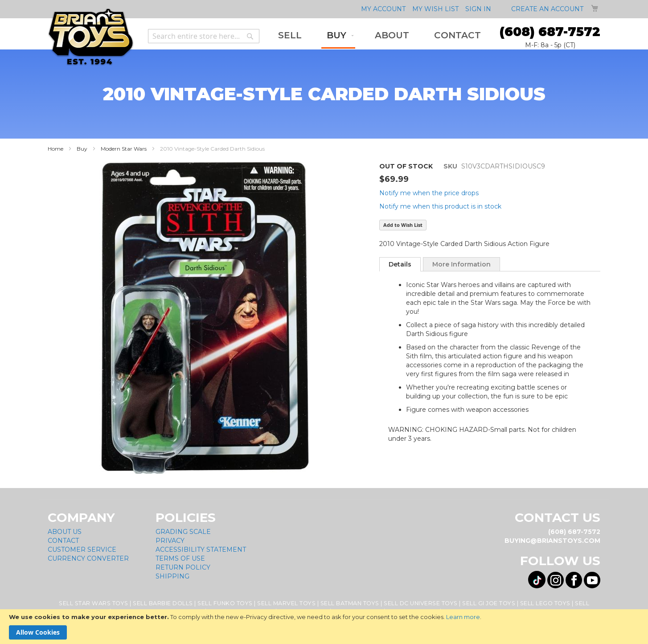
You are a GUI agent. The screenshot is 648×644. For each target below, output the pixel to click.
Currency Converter (88, 558)
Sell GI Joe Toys (489, 603)
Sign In (478, 9)
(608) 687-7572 (550, 32)
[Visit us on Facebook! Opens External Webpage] (574, 580)
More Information (461, 264)
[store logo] (91, 37)
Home (55, 149)
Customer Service (82, 550)
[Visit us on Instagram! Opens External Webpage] (556, 580)
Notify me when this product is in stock (440, 206)
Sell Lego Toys (545, 603)
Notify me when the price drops (429, 193)
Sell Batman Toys (350, 603)
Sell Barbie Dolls (163, 603)
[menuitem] (290, 35)
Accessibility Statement (201, 550)
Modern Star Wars (124, 149)
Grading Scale (183, 532)
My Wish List (435, 9)
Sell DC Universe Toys (421, 603)
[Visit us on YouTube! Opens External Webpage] (592, 580)
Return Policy (183, 567)
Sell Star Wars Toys (94, 603)
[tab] (400, 264)
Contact (63, 541)
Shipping (172, 576)
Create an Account (547, 9)
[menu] (379, 36)
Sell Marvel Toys (286, 603)
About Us (65, 532)
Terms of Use (180, 558)
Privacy (170, 541)
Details (400, 264)
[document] (324, 627)
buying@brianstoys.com (552, 541)
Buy (82, 149)
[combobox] (204, 36)
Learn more (463, 617)
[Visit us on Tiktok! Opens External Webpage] (537, 580)
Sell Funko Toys (225, 603)
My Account (383, 9)
